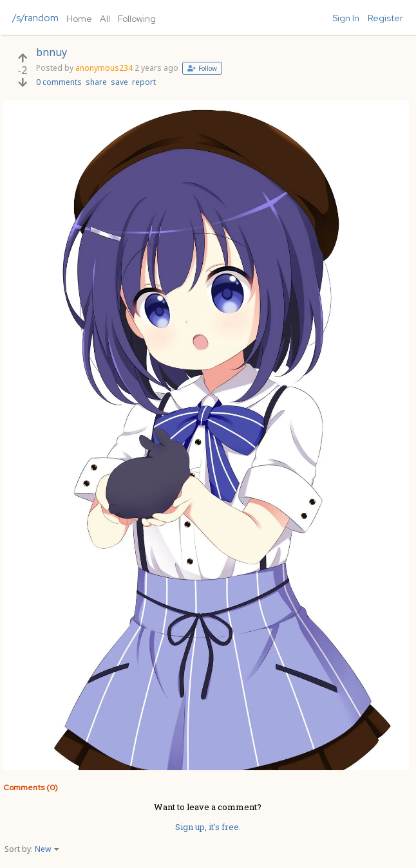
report (144, 82)
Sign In (346, 18)
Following (137, 19)
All (105, 19)
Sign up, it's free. (208, 827)
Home (79, 19)
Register (385, 18)
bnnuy (52, 52)
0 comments (59, 82)
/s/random (35, 18)
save (119, 82)
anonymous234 (104, 68)
